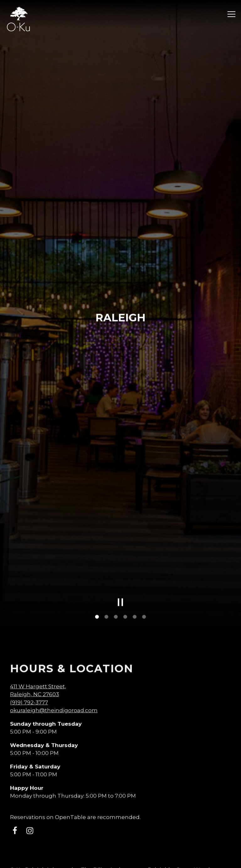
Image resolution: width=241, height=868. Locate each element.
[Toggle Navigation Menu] (231, 14)
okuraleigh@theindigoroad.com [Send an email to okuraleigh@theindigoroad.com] (54, 635)
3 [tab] (116, 541)
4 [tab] (125, 541)
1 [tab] (97, 541)
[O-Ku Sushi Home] (18, 19)
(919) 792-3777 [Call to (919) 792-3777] (29, 627)
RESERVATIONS (121, 842)
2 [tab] (106, 541)
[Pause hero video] (120, 527)
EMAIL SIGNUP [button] (120, 859)
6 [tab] (144, 541)
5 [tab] (135, 541)
